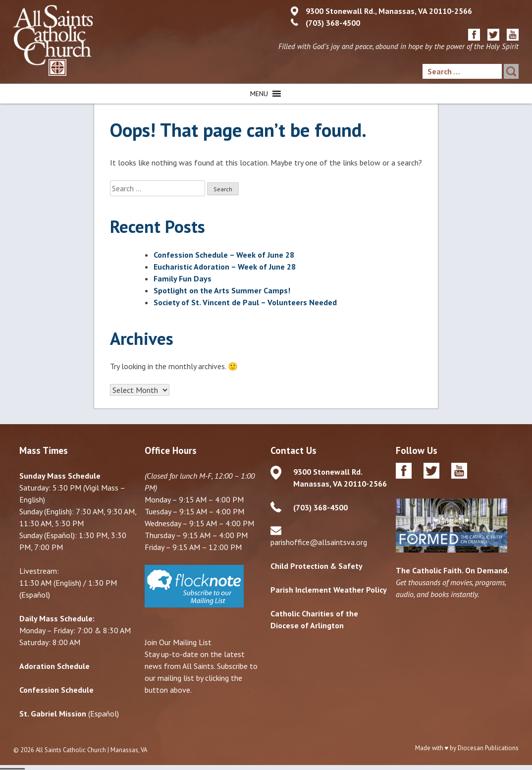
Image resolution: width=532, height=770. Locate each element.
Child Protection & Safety (317, 566)
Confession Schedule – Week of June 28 (224, 255)
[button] (259, 94)
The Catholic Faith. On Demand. (452, 571)
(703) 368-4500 (333, 23)
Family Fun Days (183, 278)
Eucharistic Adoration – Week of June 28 (225, 267)
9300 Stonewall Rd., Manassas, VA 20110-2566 (389, 11)
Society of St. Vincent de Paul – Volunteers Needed (245, 302)
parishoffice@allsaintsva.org (319, 543)
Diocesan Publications (488, 748)
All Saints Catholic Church (71, 750)
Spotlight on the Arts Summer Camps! (222, 290)
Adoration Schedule (54, 666)
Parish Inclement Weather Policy (329, 590)
